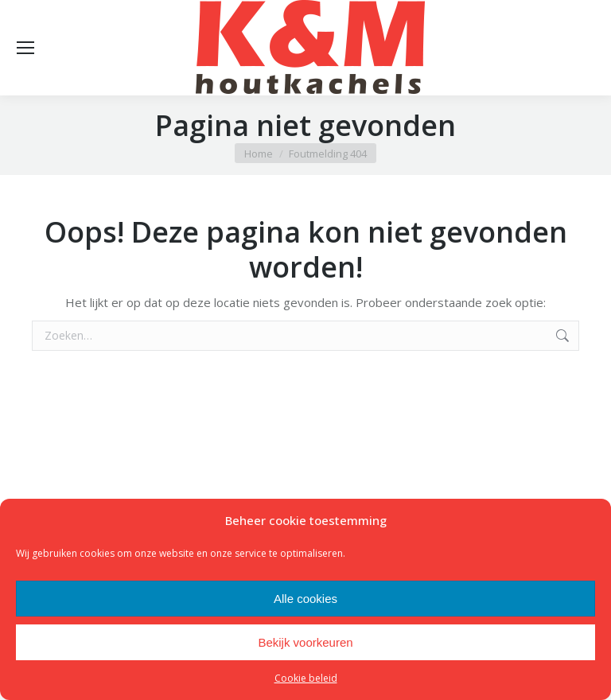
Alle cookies (305, 599)
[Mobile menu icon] (25, 48)
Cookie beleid (306, 678)
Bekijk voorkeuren (305, 642)
